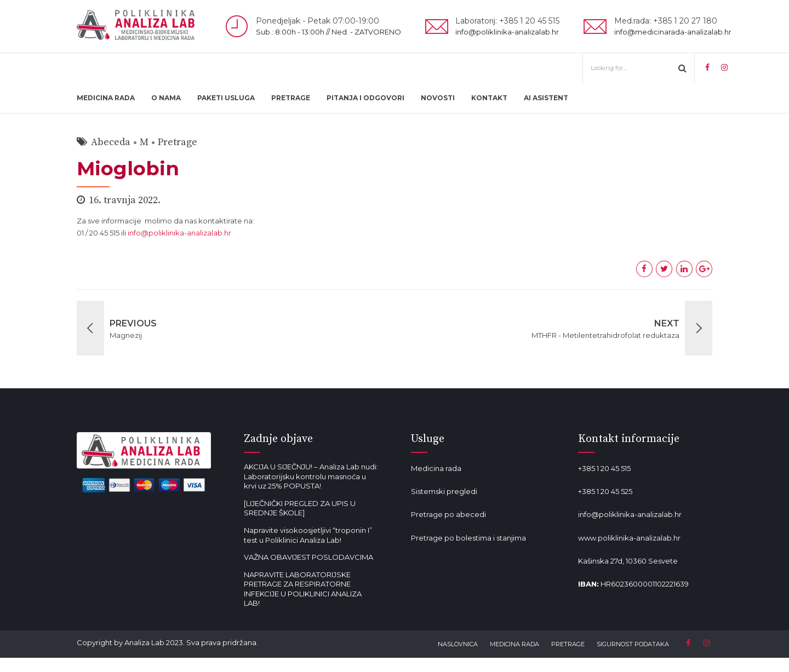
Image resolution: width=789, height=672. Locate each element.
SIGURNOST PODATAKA (633, 644)
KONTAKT (489, 98)
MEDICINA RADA (106, 98)
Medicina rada (436, 468)
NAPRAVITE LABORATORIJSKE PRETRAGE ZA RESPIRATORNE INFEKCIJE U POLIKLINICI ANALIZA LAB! (303, 589)
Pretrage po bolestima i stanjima (468, 538)
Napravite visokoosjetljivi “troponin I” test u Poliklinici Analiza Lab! (308, 535)
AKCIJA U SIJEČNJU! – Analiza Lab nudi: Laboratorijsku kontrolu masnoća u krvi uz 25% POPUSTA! (311, 476)
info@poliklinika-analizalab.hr (179, 233)
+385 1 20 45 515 (604, 468)
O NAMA (166, 98)
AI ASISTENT (546, 98)
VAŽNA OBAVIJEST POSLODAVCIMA (308, 557)
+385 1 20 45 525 (605, 491)
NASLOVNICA (458, 644)
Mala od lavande (440, 561)
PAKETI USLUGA (226, 98)
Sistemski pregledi (444, 491)
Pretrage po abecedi (448, 514)
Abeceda (111, 142)
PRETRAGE (291, 98)
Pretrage (178, 142)
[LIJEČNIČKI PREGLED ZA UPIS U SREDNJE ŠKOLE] (300, 508)
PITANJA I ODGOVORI (365, 98)
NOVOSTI (438, 98)
